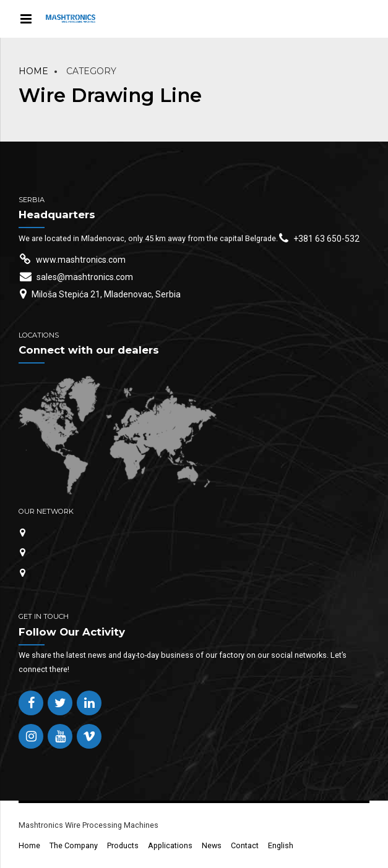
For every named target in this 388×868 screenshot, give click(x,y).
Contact (245, 845)
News (212, 845)
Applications (170, 845)
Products (123, 845)
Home (33, 71)
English (281, 845)
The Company (74, 845)
